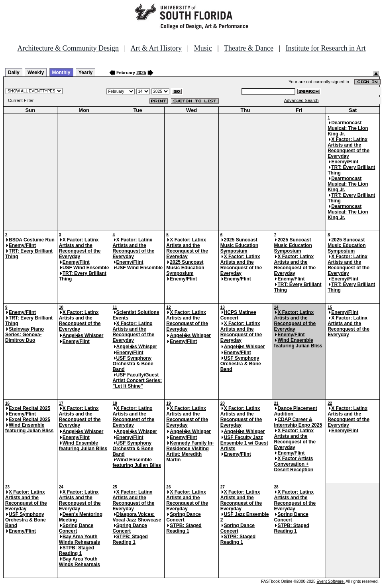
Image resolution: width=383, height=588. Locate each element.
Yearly (85, 73)
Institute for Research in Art (326, 48)
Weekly (36, 73)
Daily (14, 73)
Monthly (61, 73)
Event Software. (331, 581)
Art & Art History (156, 48)
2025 (141, 73)
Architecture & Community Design (68, 48)
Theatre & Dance (249, 48)
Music (203, 48)
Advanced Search (301, 100)
